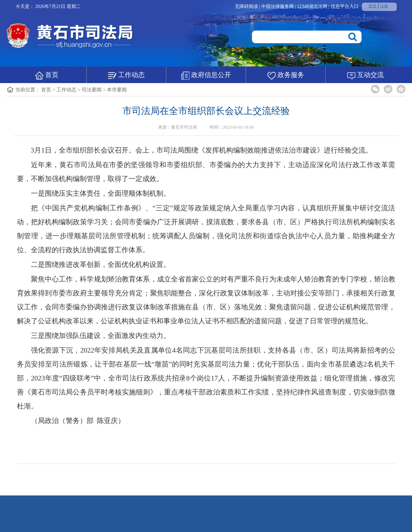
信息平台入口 (345, 6)
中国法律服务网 (278, 6)
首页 (47, 75)
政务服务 (286, 75)
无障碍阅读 (246, 6)
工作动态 (126, 75)
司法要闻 (92, 90)
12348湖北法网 (313, 6)
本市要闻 (117, 90)
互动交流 (365, 75)
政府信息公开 (206, 75)
